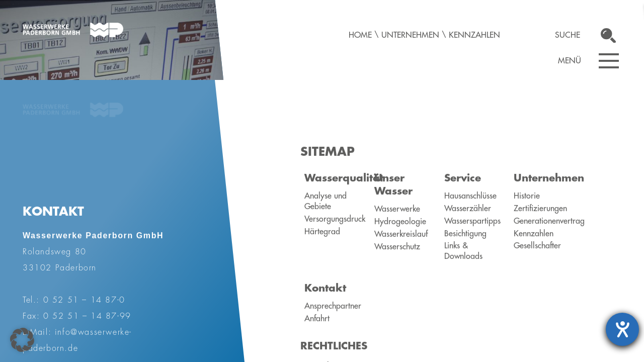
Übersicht (107, 227)
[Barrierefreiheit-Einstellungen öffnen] (622, 329)
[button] (22, 340)
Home (360, 35)
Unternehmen (410, 35)
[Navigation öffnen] (609, 61)
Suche (568, 35)
